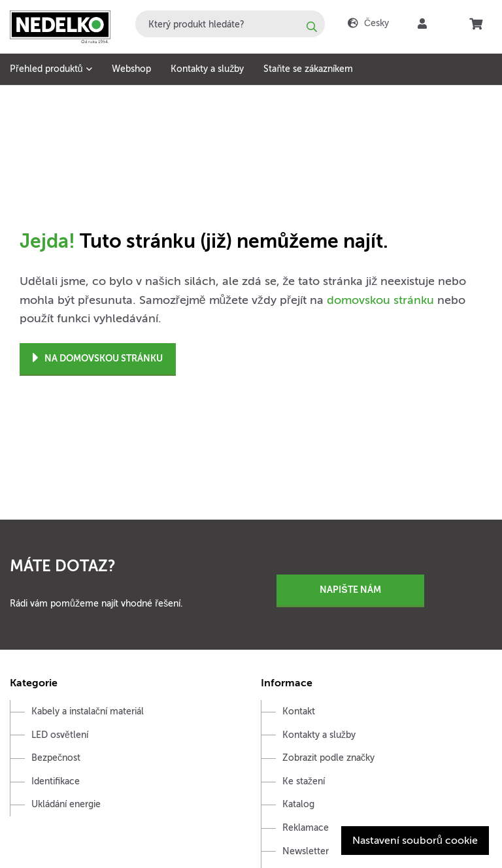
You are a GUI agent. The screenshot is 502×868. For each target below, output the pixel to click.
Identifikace (56, 781)
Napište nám (350, 590)
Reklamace (306, 828)
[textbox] (230, 24)
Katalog (298, 804)
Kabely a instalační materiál (88, 711)
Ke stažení (304, 781)
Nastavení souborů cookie (415, 841)
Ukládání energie (66, 804)
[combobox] (230, 24)
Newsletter (306, 851)
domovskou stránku (380, 300)
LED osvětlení (60, 735)
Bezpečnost (56, 758)
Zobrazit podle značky (328, 758)
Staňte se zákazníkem (308, 69)
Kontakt (299, 711)
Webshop (131, 69)
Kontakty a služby (207, 69)
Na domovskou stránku (98, 359)
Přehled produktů (46, 69)
